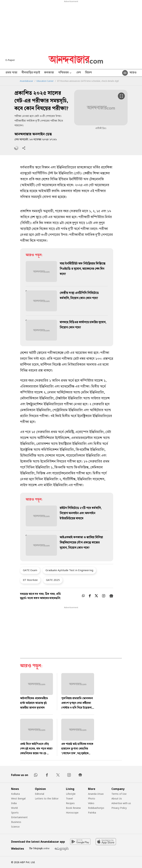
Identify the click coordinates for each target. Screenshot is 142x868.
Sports (15, 813)
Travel (69, 798)
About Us (117, 798)
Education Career (45, 81)
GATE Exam (30, 570)
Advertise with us (121, 803)
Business (16, 822)
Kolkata (15, 794)
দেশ (79, 73)
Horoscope (72, 813)
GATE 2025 (53, 580)
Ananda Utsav (96, 794)
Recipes (70, 803)
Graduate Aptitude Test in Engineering (69, 570)
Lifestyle (71, 794)
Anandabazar (26, 81)
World (14, 808)
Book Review (73, 808)
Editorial (39, 794)
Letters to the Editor (47, 798)
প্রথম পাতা (11, 73)
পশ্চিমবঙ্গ (65, 73)
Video (91, 803)
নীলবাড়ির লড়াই (31, 73)
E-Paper (10, 60)
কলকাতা (49, 73)
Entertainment (19, 817)
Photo (92, 798)
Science (15, 827)
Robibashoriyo (96, 808)
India (14, 803)
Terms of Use (119, 794)
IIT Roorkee (30, 580)
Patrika (92, 813)
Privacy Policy (119, 808)
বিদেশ (88, 73)
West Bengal (18, 798)
